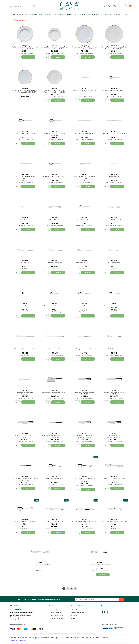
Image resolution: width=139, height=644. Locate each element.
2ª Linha (101, 14)
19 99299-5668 (16, 609)
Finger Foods (38, 14)
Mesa (31, 14)
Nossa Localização (78, 613)
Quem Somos (76, 610)
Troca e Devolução (56, 613)
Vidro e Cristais (117, 14)
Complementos (92, 14)
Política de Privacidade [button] (18, 640)
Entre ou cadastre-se (114, 7)
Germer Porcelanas (59, 14)
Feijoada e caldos (22, 14)
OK (122, 599)
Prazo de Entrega (56, 610)
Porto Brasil (48, 14)
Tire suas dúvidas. (24, 619)
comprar (28, 57)
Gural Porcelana (72, 14)
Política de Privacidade (57, 616)
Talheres (126, 14)
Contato (75, 616)
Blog (74, 618)
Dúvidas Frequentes (57, 618)
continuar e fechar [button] (122, 639)
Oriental (12, 14)
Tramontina (82, 14)
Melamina (108, 14)
